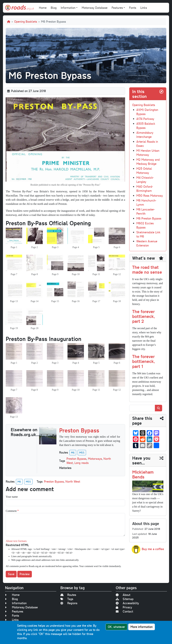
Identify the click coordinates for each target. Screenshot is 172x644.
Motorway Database (95, 8)
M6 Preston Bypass (149, 218)
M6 (73, 453)
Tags (67, 599)
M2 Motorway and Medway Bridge (148, 162)
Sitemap (125, 599)
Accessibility (127, 603)
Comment (11, 511)
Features (14, 611)
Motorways (95, 459)
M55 (82, 453)
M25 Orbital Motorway (144, 171)
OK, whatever (116, 627)
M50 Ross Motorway (150, 196)
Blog (54, 8)
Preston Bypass (76, 459)
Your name (12, 497)
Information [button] (68, 8)
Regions (69, 603)
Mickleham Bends (143, 474)
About (123, 595)
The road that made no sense (147, 270)
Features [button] (117, 8)
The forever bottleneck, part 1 (144, 361)
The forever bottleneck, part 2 (144, 316)
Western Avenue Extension (147, 243)
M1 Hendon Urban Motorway (148, 153)
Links (144, 8)
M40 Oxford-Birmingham (145, 189)
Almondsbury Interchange (145, 135)
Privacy (124, 607)
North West (73, 481)
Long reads (82, 463)
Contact (124, 611)
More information (142, 627)
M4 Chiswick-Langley (145, 180)
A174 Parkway (145, 119)
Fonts (133, 8)
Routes (68, 595)
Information (16, 603)
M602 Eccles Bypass (145, 225)
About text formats (16, 541)
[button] (14, 236)
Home (43, 8)
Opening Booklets (26, 22)
